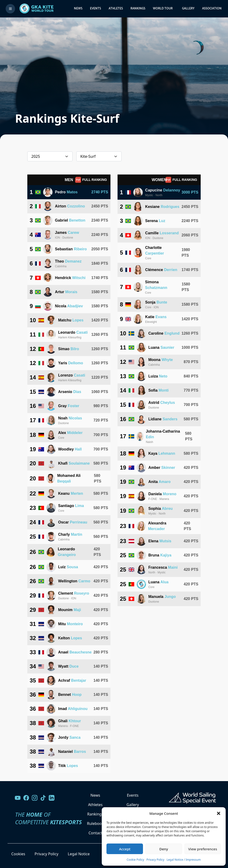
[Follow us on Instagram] (35, 798)
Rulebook (95, 823)
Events (96, 9)
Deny (164, 849)
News (78, 9)
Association (212, 9)
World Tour (163, 9)
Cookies (18, 854)
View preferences (203, 849)
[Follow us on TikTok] (43, 798)
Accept (125, 849)
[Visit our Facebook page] (26, 798)
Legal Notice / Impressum (184, 860)
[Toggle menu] (10, 9)
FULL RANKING (91, 180)
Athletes (116, 9)
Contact (95, 833)
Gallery (188, 9)
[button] (219, 813)
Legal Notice (79, 854)
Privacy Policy (155, 860)
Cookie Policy (135, 860)
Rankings (138, 9)
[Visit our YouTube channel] (18, 798)
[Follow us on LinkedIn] (52, 798)
